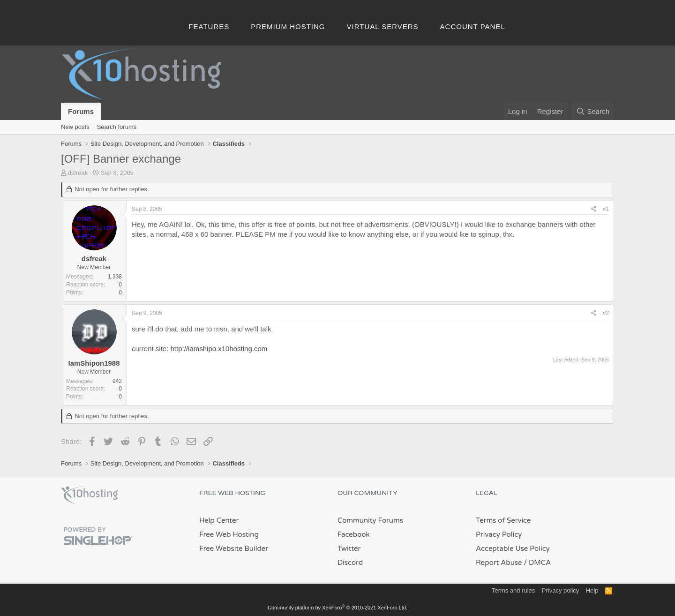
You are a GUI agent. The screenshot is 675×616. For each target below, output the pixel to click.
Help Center (219, 520)
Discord (350, 563)
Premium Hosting (288, 26)
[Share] (594, 209)
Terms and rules (513, 590)
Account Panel (473, 26)
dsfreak (78, 173)
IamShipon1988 (94, 363)
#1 (606, 209)
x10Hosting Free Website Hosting (90, 495)
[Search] (593, 111)
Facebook (354, 534)
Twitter (349, 548)
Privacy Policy (499, 534)
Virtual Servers (383, 26)
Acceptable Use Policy (513, 548)
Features (209, 26)
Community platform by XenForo (337, 608)
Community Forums (370, 520)
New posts (75, 127)
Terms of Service (503, 520)
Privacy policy (560, 590)
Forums (81, 111)
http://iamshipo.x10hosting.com (219, 349)
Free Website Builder (234, 548)
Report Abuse (499, 563)
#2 (606, 313)
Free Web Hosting (229, 534)
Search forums (117, 127)
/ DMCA (537, 563)
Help (592, 590)
